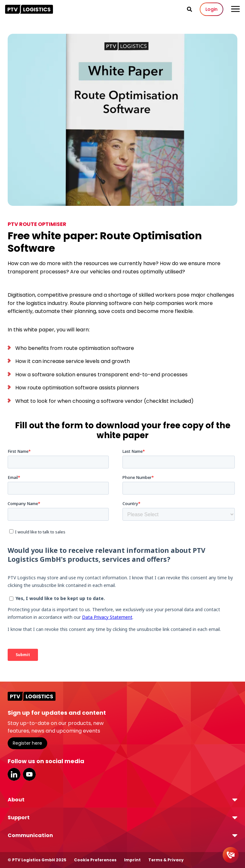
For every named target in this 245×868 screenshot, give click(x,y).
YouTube (29, 774)
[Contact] (231, 855)
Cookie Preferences (95, 860)
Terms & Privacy (166, 860)
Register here (27, 743)
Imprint (132, 860)
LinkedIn (14, 774)
